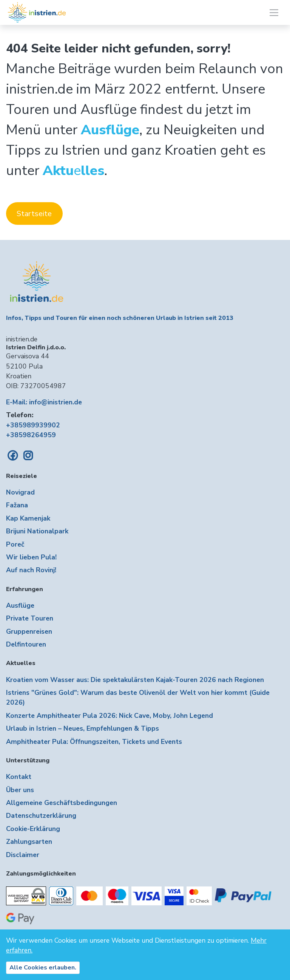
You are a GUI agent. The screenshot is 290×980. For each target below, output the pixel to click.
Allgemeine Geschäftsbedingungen (62, 803)
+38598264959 (31, 435)
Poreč (15, 544)
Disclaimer (23, 855)
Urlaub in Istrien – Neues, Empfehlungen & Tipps (83, 728)
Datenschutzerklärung (41, 816)
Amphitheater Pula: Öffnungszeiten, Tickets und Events (94, 742)
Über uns (20, 790)
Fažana (17, 505)
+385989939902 (33, 425)
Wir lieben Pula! (31, 557)
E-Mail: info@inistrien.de (44, 402)
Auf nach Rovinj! (31, 570)
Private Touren (30, 618)
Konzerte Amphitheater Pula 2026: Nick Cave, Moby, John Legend (110, 716)
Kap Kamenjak (28, 518)
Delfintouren (26, 644)
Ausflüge (20, 605)
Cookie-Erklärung (33, 829)
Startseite (34, 214)
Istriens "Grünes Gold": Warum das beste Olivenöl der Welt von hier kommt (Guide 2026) (138, 697)
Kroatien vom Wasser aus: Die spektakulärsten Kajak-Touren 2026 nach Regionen (135, 680)
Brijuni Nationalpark (37, 531)
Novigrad (20, 492)
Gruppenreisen (29, 631)
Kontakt (19, 777)
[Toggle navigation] (274, 13)
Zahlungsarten (29, 842)
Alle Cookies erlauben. (43, 968)
